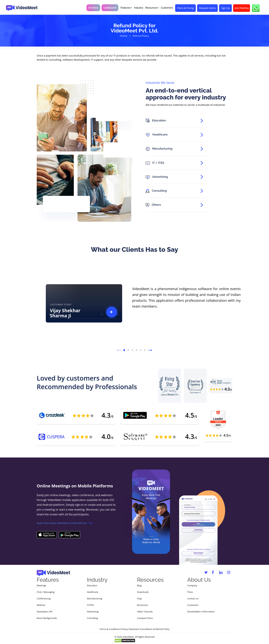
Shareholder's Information (201, 612)
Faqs (139, 598)
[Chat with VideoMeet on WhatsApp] (256, 8)
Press (190, 592)
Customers (167, 8)
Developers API (45, 612)
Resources (152, 8)
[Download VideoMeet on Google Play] (69, 534)
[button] (124, 350)
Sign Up (225, 8)
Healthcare (93, 592)
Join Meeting (242, 8)
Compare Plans (145, 618)
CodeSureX (110, 8)
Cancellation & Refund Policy (155, 629)
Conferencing (44, 598)
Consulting (92, 618)
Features (126, 8)
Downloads (143, 592)
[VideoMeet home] (22, 7)
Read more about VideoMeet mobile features (62, 523)
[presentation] (119, 351)
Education (92, 585)
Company (192, 585)
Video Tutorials (145, 612)
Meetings (41, 585)
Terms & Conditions (110, 629)
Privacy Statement (130, 629)
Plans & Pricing (186, 8)
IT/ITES (90, 605)
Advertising (93, 612)
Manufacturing (95, 598)
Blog (139, 585)
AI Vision (93, 8)
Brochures (142, 605)
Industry (139, 8)
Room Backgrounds (47, 618)
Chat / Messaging (46, 592)
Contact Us (193, 598)
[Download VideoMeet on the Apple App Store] (47, 534)
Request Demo (207, 8)
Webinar (41, 605)
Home (124, 36)
